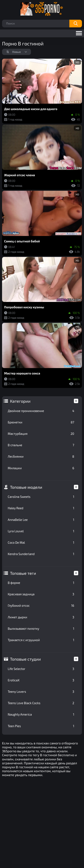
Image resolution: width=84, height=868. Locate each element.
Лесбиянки (41, 456)
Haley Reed (41, 508)
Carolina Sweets (41, 497)
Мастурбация (41, 434)
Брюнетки (41, 422)
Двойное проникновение (41, 411)
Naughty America (41, 714)
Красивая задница (41, 594)
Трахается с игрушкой (41, 640)
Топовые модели (26, 487)
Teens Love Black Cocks (41, 703)
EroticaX (41, 680)
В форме (41, 583)
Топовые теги (23, 573)
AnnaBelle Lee (41, 520)
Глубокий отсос (41, 605)
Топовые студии (25, 659)
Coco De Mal (41, 542)
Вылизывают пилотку (41, 629)
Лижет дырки (41, 617)
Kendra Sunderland (41, 554)
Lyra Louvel (41, 531)
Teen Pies (41, 726)
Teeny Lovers (41, 692)
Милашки (41, 468)
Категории (20, 401)
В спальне (41, 445)
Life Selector (41, 669)
